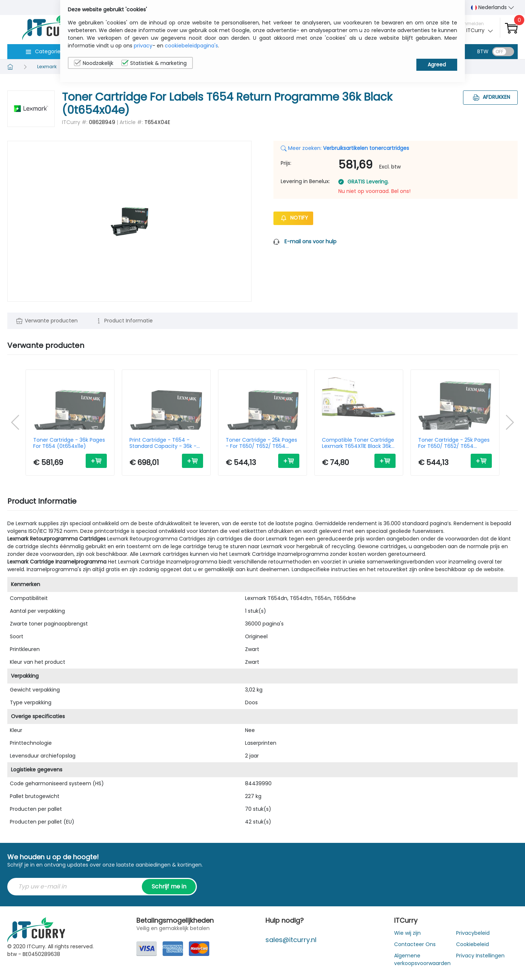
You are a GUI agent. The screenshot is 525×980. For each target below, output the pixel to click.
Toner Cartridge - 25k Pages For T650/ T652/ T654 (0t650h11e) (454, 443)
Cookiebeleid (472, 944)
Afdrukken (491, 97)
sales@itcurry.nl (291, 940)
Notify (293, 218)
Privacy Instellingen (480, 956)
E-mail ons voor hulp (310, 241)
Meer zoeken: (345, 148)
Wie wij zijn (407, 933)
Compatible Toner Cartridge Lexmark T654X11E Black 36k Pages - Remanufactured (358, 443)
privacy (143, 46)
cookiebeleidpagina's (191, 46)
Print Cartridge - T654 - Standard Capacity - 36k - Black (163, 443)
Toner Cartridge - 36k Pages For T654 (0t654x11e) (69, 443)
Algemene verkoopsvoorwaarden (422, 959)
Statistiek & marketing (154, 63)
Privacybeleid (473, 933)
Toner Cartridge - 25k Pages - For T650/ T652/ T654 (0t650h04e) (261, 443)
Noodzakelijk (94, 63)
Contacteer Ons (415, 944)
